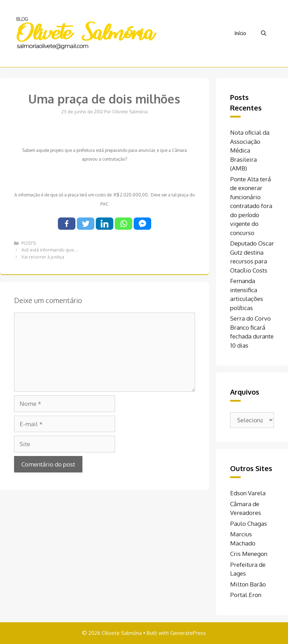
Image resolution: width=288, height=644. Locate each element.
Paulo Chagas (249, 524)
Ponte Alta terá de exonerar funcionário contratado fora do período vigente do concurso (251, 206)
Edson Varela (248, 493)
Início (240, 33)
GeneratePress (188, 633)
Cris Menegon (249, 554)
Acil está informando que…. (50, 250)
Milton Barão (248, 584)
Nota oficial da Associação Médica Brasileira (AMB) (250, 150)
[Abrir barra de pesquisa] (264, 33)
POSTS (29, 243)
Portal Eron (246, 595)
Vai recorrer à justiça (43, 257)
